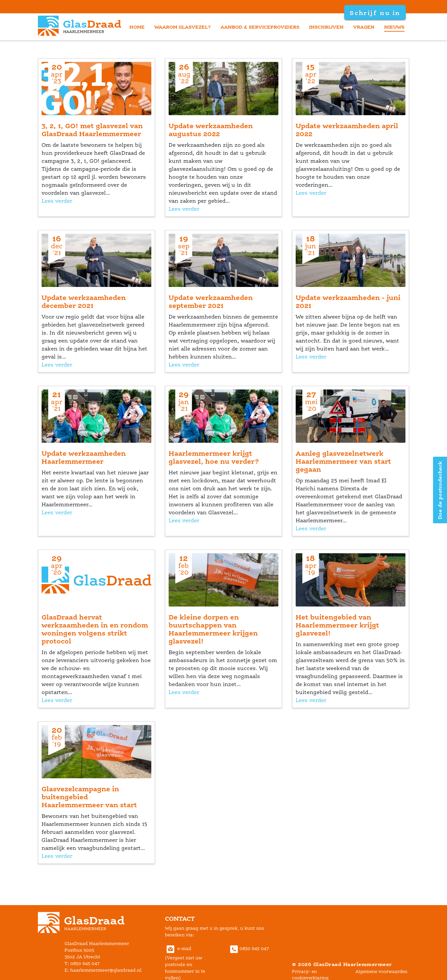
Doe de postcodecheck (440, 490)
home (137, 27)
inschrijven (326, 27)
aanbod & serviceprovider (260, 27)
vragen (364, 27)
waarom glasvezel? (183, 27)
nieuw (394, 27)
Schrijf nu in (375, 13)
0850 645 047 (249, 949)
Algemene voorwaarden (381, 972)
